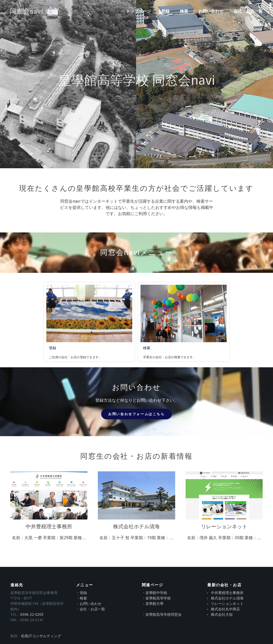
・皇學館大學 (153, 604)
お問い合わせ (211, 11)
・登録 (82, 593)
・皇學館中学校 (154, 593)
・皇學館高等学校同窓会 (162, 614)
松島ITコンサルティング (41, 636)
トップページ (138, 11)
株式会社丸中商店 (225, 609)
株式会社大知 (222, 614)
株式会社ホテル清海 (227, 598)
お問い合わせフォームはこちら (136, 414)
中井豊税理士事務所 (227, 593)
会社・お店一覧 (248, 11)
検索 (184, 11)
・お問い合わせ (89, 604)
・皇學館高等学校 (156, 598)
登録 (165, 11)
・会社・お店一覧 (91, 609)
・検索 (82, 598)
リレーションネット (227, 604)
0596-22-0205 (32, 614)
